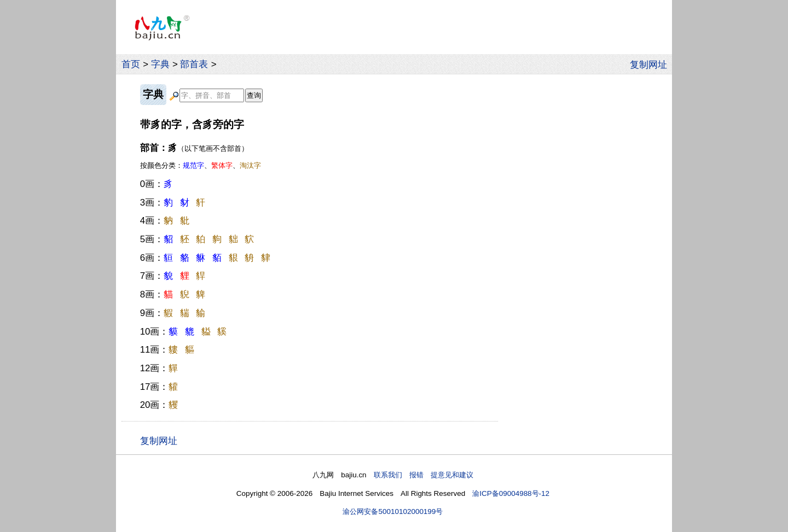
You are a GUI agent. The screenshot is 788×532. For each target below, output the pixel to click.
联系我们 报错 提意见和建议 (424, 475)
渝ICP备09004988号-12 (511, 493)
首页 (131, 64)
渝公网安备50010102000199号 (393, 511)
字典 (160, 64)
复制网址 (651, 64)
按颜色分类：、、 (201, 166)
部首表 (194, 64)
